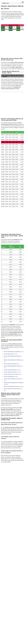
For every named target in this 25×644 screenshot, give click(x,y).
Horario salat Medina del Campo (12, 386)
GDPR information (5, 469)
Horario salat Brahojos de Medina (12, 352)
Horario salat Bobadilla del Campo (12, 366)
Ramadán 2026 (16, 243)
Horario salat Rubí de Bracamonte (12, 389)
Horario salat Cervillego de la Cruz (12, 379)
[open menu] (23, 2)
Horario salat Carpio (9, 354)
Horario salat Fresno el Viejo (11, 374)
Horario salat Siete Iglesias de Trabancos (14, 383)
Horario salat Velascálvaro (10, 370)
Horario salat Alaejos (9, 377)
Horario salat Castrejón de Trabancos (13, 360)
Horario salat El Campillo (10, 364)
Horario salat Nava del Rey (10, 372)
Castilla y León (5, 3)
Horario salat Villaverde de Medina (12, 356)
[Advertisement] (12, 45)
